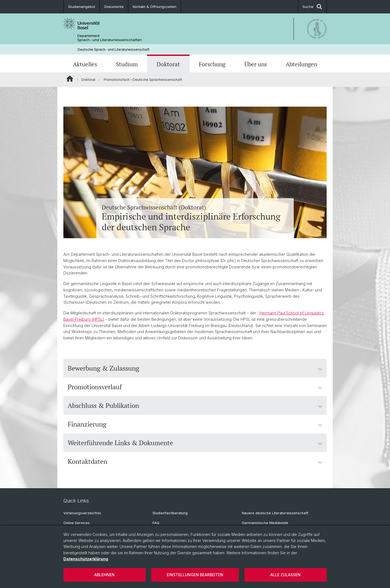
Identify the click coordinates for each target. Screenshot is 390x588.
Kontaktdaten (195, 461)
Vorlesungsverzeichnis (82, 513)
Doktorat (168, 64)
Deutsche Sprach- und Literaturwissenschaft (114, 49)
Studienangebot (82, 7)
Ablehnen (104, 575)
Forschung (212, 64)
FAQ (156, 523)
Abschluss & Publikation (195, 405)
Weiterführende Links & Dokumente (195, 443)
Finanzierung (195, 424)
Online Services (77, 523)
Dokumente (114, 7)
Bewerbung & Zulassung (195, 368)
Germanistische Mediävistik (265, 523)
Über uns (256, 64)
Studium (127, 64)
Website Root (70, 79)
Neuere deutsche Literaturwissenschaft (275, 513)
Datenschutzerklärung (86, 559)
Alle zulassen (286, 575)
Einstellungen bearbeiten (195, 575)
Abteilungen (301, 64)
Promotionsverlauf (195, 387)
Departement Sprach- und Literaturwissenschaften (110, 38)
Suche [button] (312, 7)
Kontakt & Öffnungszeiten (155, 7)
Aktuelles (85, 64)
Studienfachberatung (170, 513)
